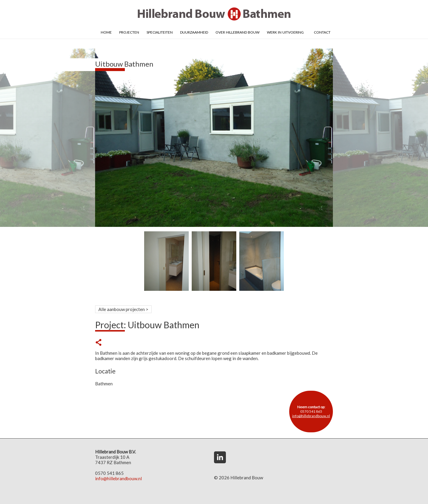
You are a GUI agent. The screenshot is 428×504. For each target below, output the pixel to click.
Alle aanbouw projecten (122, 309)
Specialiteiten (160, 32)
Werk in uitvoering (285, 32)
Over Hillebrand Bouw (237, 32)
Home (106, 32)
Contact (322, 32)
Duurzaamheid (194, 32)
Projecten (129, 32)
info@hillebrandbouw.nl (311, 416)
